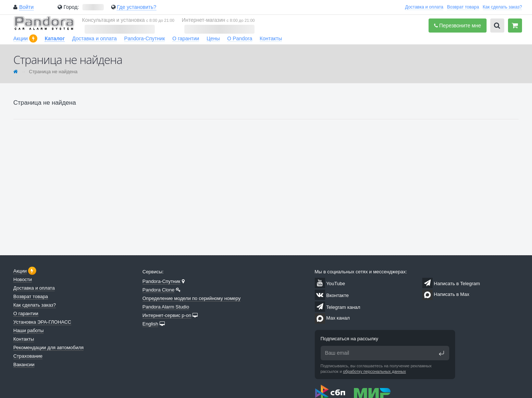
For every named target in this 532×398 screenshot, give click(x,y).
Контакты (271, 38)
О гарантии (186, 38)
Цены (213, 38)
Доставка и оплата (424, 7)
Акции (21, 38)
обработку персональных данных (374, 371)
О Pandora (240, 38)
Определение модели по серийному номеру (192, 298)
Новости (23, 279)
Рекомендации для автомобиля (48, 348)
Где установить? (137, 7)
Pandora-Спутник (144, 38)
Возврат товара (463, 7)
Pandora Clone (159, 290)
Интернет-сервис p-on (167, 315)
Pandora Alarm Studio (166, 307)
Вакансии (24, 365)
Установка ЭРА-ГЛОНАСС (42, 322)
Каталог (55, 38)
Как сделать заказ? (502, 7)
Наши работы (28, 330)
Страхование (28, 356)
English (151, 324)
